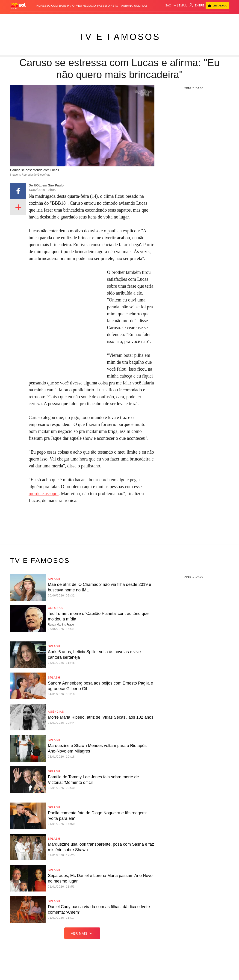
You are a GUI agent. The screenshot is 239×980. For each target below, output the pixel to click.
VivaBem (156, 18)
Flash (30, 18)
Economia (80, 18)
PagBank (126, 6)
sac (168, 6)
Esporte (104, 18)
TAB (205, 18)
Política (54, 18)
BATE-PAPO (67, 6)
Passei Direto (108, 6)
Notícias (41, 18)
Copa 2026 (117, 18)
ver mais (82, 933)
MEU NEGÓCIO (86, 6)
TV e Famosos (119, 37)
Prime (212, 18)
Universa (143, 18)
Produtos (18, 18)
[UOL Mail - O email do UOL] (180, 6)
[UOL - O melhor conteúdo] (18, 6)
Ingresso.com (47, 6)
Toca (220, 18)
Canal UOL (184, 18)
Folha (92, 18)
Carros (67, 18)
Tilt (165, 18)
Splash (130, 18)
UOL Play (141, 6)
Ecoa (172, 18)
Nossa (197, 18)
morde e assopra (44, 493)
